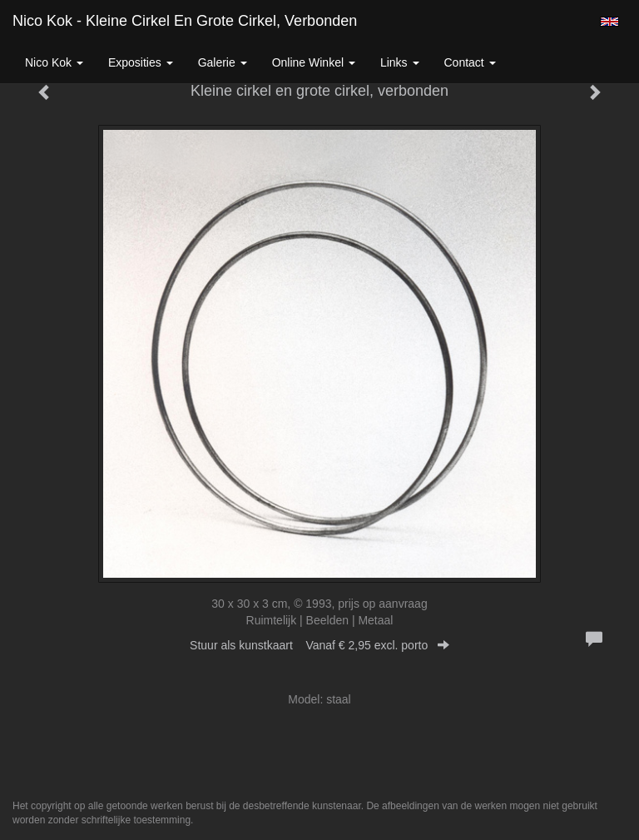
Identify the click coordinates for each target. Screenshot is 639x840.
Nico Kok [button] (54, 62)
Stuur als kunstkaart (319, 645)
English (609, 22)
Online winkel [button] (314, 62)
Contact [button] (470, 62)
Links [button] (400, 62)
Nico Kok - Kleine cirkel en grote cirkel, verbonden (185, 21)
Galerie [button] (223, 62)
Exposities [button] (141, 62)
